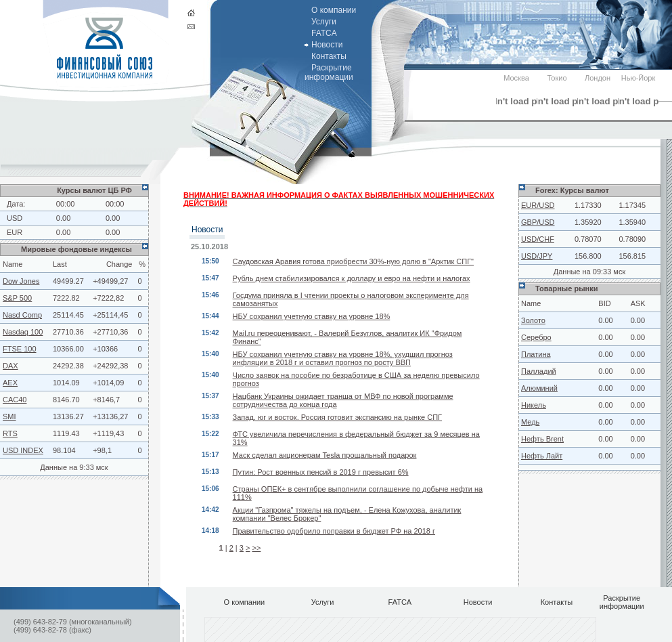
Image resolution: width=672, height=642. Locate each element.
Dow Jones (21, 281)
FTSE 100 (20, 349)
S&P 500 (17, 298)
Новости (327, 45)
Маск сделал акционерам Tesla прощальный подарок (325, 455)
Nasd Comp (22, 315)
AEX (10, 383)
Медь (530, 422)
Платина (536, 354)
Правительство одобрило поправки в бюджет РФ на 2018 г (334, 531)
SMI (9, 416)
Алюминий (539, 388)
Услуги (324, 22)
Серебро (536, 337)
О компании (334, 10)
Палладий (539, 371)
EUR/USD (538, 205)
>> (256, 548)
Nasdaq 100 (23, 332)
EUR (15, 232)
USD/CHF (538, 239)
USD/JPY (537, 256)
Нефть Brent (542, 439)
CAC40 (15, 400)
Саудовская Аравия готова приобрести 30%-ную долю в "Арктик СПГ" (353, 261)
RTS (10, 433)
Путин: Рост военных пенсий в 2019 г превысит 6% (321, 472)
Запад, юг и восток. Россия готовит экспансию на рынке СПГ (337, 417)
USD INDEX (23, 450)
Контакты (329, 56)
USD (15, 218)
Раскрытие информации (329, 72)
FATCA (324, 33)
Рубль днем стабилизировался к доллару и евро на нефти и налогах (352, 278)
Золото (533, 320)
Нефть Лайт (542, 456)
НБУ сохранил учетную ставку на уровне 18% (312, 316)
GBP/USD (538, 222)
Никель (534, 405)
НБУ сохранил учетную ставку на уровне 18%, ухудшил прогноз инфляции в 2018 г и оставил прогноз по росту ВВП (343, 358)
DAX (10, 366)
